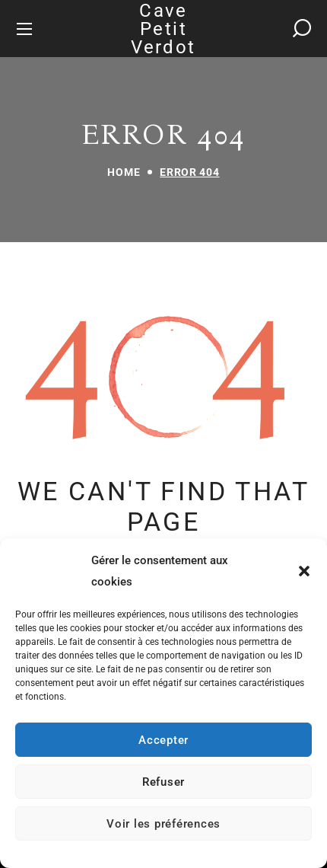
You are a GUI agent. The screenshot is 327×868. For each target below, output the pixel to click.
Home (124, 172)
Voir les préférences (163, 824)
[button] (304, 571)
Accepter (163, 740)
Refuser (163, 782)
